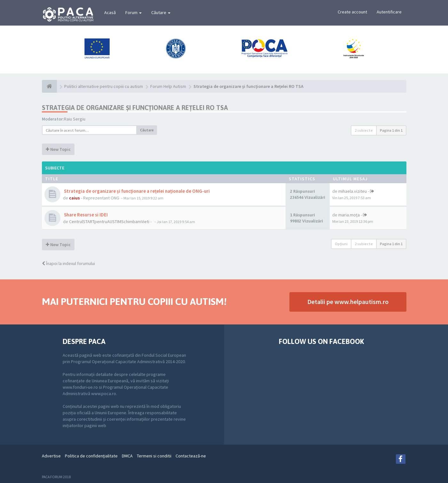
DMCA (127, 456)
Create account (352, 12)
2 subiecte (364, 130)
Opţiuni (341, 244)
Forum (134, 12)
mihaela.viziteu (353, 191)
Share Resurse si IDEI (85, 215)
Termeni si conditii (154, 456)
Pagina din (391, 130)
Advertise (51, 456)
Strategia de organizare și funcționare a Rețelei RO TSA (135, 108)
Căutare (161, 12)
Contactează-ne (191, 456)
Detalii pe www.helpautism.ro (348, 302)
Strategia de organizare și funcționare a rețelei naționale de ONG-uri (136, 191)
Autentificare (389, 12)
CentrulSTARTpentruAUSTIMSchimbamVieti (109, 222)
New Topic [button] (58, 149)
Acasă (110, 12)
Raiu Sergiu (75, 119)
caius (75, 198)
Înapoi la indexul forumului (68, 263)
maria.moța (349, 215)
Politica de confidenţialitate (91, 456)
